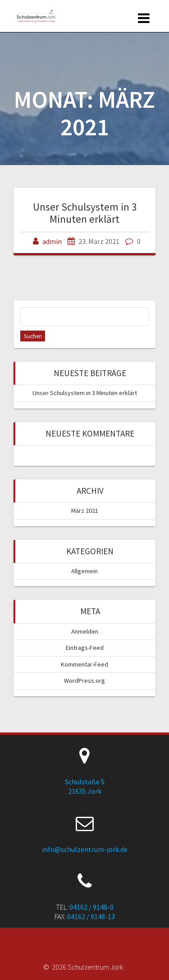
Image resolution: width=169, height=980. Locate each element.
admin (52, 241)
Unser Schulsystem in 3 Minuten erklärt (85, 213)
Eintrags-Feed (85, 648)
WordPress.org (84, 681)
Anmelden (85, 631)
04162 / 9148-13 (91, 916)
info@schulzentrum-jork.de (85, 849)
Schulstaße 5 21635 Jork (85, 786)
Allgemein (84, 571)
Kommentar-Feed (84, 664)
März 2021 (85, 511)
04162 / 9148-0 (91, 907)
